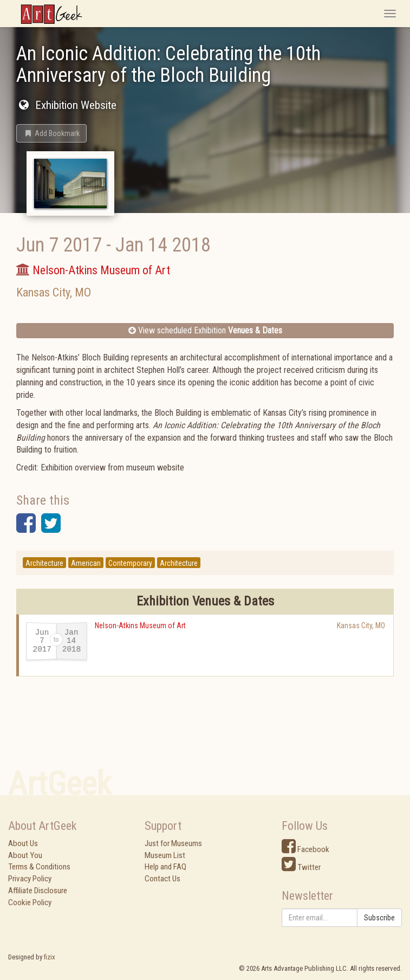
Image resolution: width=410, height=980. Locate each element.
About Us (23, 843)
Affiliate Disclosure (38, 891)
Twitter (301, 867)
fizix (50, 957)
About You (25, 855)
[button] (51, 133)
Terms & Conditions (39, 867)
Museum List (165, 855)
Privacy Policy (30, 879)
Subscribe (379, 918)
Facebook (305, 849)
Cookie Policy (30, 902)
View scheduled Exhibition (205, 330)
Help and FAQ (165, 867)
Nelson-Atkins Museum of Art (140, 626)
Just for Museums (173, 843)
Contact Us (162, 879)
